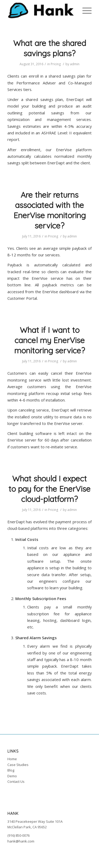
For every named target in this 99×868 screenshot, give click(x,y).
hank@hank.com (21, 841)
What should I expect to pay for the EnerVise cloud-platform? (49, 489)
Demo (12, 776)
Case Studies (18, 765)
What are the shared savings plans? (50, 48)
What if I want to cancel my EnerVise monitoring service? (50, 340)
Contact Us (16, 781)
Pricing (56, 64)
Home (12, 759)
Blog (11, 770)
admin (75, 64)
